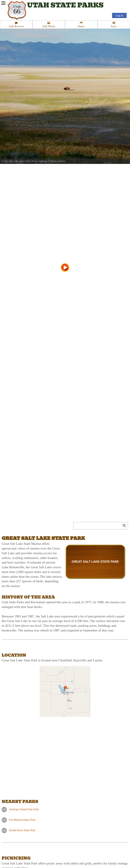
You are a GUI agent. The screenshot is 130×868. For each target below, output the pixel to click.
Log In (119, 15)
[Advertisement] (40, 513)
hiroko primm (58, 161)
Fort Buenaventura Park (22, 820)
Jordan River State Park (22, 830)
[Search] (99, 526)
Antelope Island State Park (24, 809)
